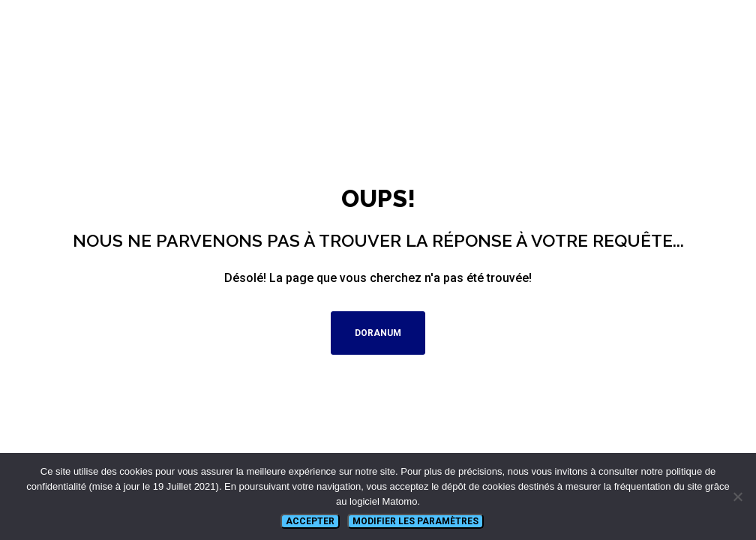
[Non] (737, 496)
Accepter (310, 521)
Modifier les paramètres (415, 521)
